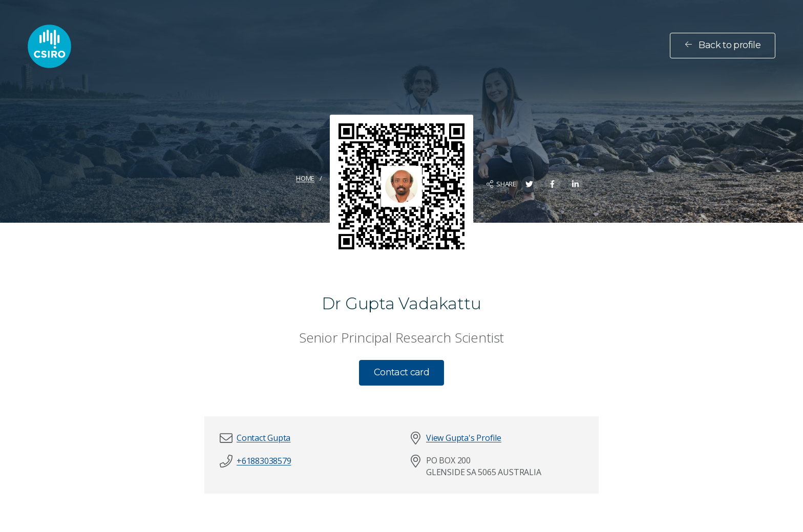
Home (305, 178)
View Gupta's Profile (464, 438)
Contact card (401, 372)
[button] (263, 438)
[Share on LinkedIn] (575, 184)
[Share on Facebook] (552, 184)
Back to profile (723, 45)
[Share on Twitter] (529, 184)
